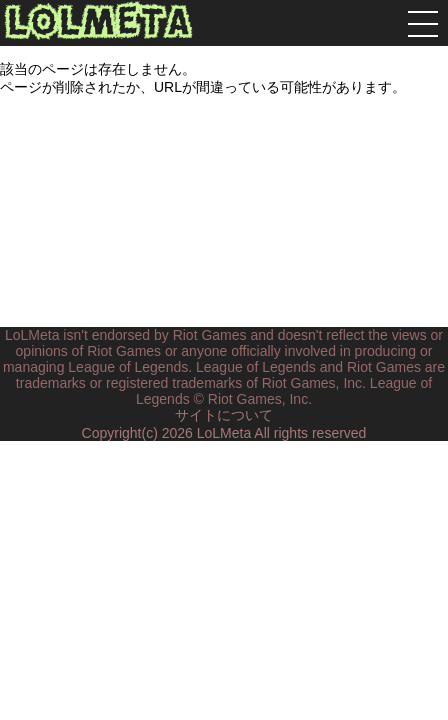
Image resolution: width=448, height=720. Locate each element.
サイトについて (224, 415)
